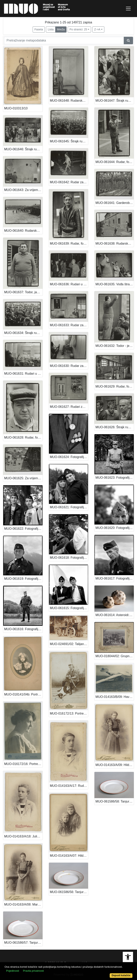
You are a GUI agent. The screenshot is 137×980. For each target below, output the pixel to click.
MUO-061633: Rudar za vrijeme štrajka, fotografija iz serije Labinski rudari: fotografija (69, 325)
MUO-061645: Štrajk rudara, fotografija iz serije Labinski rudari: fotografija (69, 141)
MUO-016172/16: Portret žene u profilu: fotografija (23, 764)
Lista (51, 29)
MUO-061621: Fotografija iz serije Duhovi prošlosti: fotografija (69, 507)
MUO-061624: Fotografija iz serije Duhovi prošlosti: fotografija (69, 457)
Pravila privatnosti (33, 971)
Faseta (39, 29)
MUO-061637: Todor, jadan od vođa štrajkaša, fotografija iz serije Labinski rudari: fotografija (23, 292)
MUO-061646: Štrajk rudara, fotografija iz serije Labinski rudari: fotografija (23, 149)
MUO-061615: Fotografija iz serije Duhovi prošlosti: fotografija (69, 608)
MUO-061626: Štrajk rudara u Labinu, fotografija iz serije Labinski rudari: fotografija (115, 427)
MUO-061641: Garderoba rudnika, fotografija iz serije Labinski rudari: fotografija (115, 203)
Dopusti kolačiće (121, 975)
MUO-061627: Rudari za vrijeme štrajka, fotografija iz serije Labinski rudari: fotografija (69, 407)
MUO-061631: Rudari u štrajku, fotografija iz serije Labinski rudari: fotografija (23, 374)
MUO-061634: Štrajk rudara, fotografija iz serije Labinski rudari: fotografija (23, 333)
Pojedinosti (13, 971)
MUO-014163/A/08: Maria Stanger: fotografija (23, 904)
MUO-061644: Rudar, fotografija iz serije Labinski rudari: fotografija (115, 162)
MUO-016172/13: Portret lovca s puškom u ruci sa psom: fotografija (69, 713)
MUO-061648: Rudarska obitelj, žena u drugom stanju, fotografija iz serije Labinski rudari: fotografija (69, 101)
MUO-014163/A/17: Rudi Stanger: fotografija (69, 786)
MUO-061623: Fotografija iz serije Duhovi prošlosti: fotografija (115, 478)
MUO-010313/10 (16, 108)
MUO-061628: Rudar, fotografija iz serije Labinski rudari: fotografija (23, 437)
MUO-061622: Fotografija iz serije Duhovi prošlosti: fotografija (23, 529)
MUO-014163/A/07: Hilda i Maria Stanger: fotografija (69, 856)
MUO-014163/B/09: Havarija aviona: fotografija (115, 697)
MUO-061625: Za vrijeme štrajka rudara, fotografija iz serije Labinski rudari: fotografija (23, 478)
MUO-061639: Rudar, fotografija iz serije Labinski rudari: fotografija (69, 244)
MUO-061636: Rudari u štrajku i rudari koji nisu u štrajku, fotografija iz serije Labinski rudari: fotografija (69, 284)
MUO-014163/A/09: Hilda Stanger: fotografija (115, 765)
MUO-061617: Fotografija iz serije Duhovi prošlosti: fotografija (115, 578)
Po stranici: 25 (78, 29)
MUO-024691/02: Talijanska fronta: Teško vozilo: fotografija (69, 644)
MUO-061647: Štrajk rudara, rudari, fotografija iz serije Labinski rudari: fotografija (115, 101)
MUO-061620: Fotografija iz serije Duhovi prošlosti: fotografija (115, 528)
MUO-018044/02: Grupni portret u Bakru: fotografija (115, 656)
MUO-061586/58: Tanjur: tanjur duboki (115, 801)
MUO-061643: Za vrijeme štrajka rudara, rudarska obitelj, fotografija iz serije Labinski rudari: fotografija (23, 190)
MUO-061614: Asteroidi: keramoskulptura (115, 615)
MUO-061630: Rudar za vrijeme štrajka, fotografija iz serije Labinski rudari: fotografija (69, 366)
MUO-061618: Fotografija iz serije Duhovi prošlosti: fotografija (69, 558)
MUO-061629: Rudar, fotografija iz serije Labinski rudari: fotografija (115, 386)
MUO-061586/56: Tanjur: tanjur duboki (69, 892)
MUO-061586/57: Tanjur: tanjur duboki (23, 943)
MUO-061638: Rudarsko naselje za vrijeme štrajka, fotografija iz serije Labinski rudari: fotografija (115, 244)
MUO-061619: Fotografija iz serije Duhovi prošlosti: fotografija (23, 579)
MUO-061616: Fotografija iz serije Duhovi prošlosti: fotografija (23, 629)
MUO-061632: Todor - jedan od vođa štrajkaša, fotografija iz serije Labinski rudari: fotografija (115, 346)
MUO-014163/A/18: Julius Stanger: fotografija (23, 836)
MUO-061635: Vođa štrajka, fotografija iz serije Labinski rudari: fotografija (115, 284)
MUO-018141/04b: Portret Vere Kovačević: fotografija (23, 694)
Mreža (61, 29)
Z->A (97, 29)
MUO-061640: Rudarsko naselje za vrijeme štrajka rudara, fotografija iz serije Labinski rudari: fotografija (23, 231)
